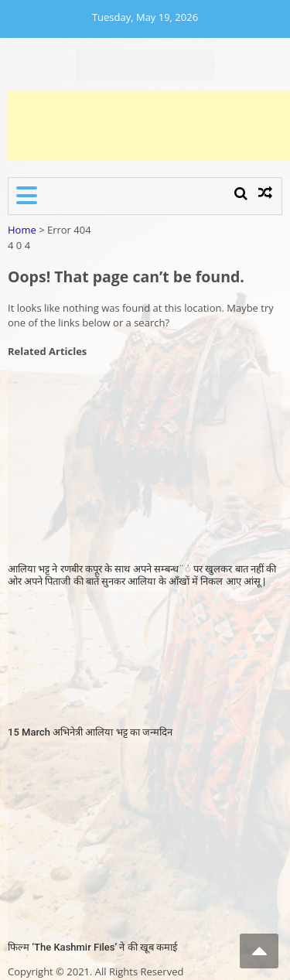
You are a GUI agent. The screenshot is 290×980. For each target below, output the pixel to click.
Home (22, 230)
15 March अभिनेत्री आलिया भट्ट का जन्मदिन (90, 732)
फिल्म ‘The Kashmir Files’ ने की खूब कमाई (92, 947)
